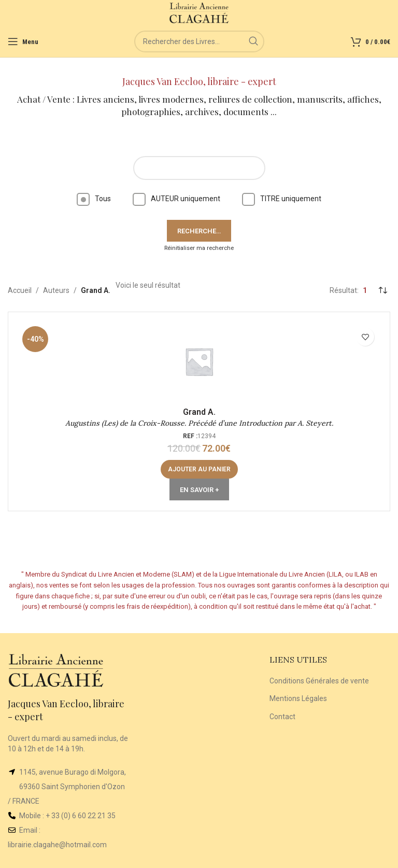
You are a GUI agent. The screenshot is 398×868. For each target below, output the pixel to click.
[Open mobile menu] (23, 41)
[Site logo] (199, 12)
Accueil (20, 290)
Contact (282, 717)
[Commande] (382, 290)
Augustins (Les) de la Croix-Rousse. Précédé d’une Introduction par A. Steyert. (199, 423)
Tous (94, 199)
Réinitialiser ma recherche (199, 248)
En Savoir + (199, 490)
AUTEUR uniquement (176, 199)
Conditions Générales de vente (319, 681)
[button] (199, 469)
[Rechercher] (199, 41)
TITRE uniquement (282, 199)
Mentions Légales (298, 698)
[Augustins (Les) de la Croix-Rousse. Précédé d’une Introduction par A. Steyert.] (199, 361)
